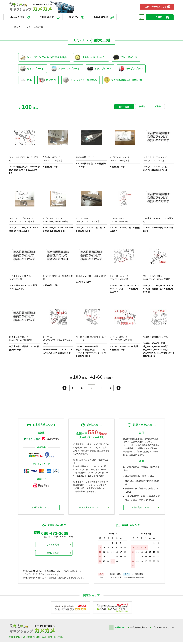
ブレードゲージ (128, 57)
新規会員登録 (103, 17)
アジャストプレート (67, 69)
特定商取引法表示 (139, 629)
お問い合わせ (53, 555)
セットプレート (32, 69)
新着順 (157, 108)
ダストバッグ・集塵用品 (82, 81)
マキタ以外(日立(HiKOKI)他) (127, 81)
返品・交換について (141, 509)
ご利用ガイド (47, 17)
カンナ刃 (49, 81)
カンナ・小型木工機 (34, 26)
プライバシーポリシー (163, 629)
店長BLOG (120, 629)
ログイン (75, 17)
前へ (64, 389)
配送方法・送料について (90, 509)
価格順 (140, 108)
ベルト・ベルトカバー (92, 57)
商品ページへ (24, 150)
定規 (26, 81)
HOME (17, 26)
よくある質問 (53, 547)
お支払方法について (40, 509)
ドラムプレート (102, 69)
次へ (119, 389)
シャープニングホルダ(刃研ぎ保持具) (44, 57)
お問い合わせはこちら (155, 6)
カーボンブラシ (134, 69)
